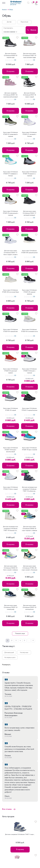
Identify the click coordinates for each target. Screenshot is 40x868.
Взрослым (24, 22)
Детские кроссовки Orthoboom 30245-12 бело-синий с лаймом (11, 568)
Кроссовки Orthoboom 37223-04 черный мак (11, 331)
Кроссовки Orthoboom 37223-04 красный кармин (11, 371)
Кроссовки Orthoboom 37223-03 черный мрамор (29, 292)
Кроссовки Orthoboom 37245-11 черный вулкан (29, 409)
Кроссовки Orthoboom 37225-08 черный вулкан (29, 252)
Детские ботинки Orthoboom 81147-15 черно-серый (29, 95)
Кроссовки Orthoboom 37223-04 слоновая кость (29, 331)
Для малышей (9, 653)
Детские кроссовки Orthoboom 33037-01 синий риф (11, 607)
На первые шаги (10, 658)
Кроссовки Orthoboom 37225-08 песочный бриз (11, 291)
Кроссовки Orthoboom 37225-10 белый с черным (29, 371)
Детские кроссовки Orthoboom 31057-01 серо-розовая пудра (29, 56)
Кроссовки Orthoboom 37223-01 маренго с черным (29, 174)
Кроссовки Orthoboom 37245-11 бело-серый (11, 488)
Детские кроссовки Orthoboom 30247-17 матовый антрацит (29, 213)
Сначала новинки (9, 32)
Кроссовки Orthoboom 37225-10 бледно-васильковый (11, 450)
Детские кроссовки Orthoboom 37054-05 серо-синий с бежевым (29, 568)
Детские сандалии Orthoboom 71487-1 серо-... (20, 834)
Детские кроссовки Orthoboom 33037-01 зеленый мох (29, 607)
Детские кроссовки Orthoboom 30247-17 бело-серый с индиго (11, 253)
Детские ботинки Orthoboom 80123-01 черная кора (11, 56)
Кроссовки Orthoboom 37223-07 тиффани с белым (11, 174)
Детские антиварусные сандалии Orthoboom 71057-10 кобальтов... (29, 489)
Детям (9, 22)
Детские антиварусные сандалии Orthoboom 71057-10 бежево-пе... (11, 529)
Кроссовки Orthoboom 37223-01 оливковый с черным (11, 134)
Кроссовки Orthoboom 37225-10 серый (11, 409)
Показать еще (20, 634)
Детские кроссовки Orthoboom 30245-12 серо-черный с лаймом (29, 529)
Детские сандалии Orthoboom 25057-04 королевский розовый (11, 95)
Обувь (11, 10)
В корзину (11, 71)
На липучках (24, 653)
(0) (15, 60)
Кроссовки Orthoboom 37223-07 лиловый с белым (29, 134)
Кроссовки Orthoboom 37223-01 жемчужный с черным (11, 213)
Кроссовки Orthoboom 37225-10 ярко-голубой (29, 449)
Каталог (4, 10)
